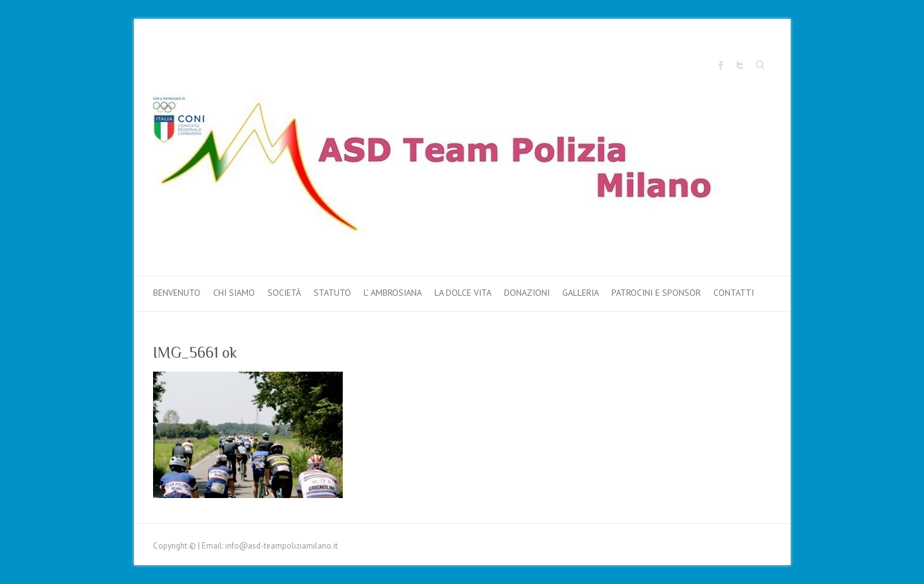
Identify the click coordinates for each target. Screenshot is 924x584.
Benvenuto (177, 293)
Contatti (734, 293)
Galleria (581, 293)
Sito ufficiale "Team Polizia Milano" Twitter (740, 65)
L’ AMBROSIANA (393, 293)
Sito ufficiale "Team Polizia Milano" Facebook (721, 65)
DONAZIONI (527, 293)
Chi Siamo (234, 293)
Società (284, 293)
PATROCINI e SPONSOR (656, 293)
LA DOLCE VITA (463, 293)
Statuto (332, 293)
